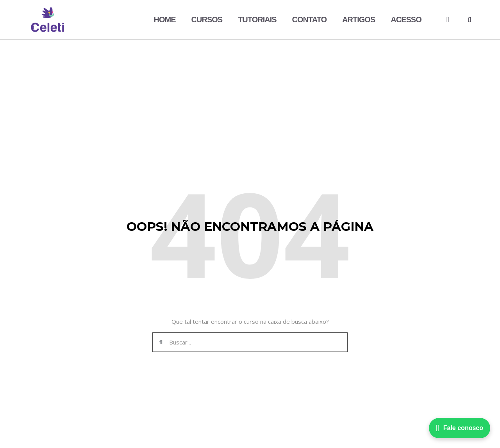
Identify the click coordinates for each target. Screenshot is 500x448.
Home (165, 20)
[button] (470, 20)
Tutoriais (257, 20)
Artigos (359, 20)
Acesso (406, 20)
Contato (310, 20)
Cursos (207, 20)
